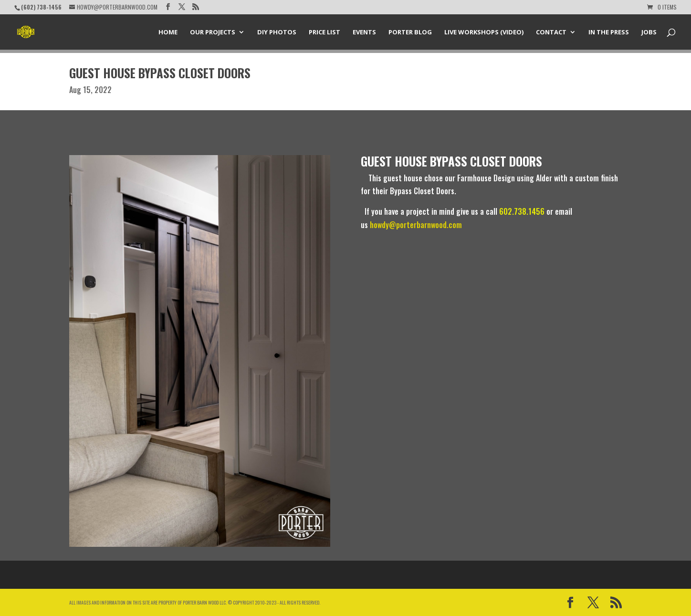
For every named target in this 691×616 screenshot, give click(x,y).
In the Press (609, 32)
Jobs (649, 32)
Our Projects (213, 32)
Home (168, 32)
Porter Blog (410, 32)
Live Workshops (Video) (484, 32)
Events (364, 32)
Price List (325, 32)
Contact (551, 32)
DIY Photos (277, 32)
